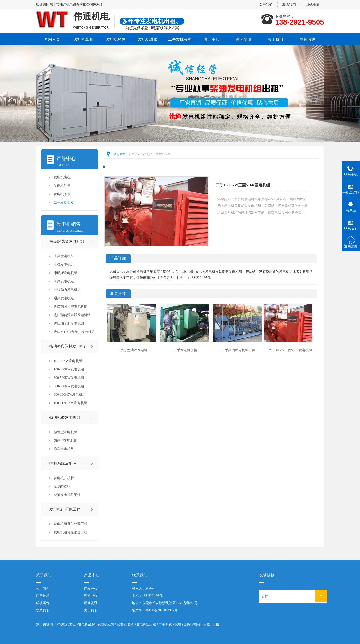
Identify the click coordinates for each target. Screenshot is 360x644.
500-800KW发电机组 (69, 386)
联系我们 (289, 5)
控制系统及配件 (63, 463)
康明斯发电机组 (66, 273)
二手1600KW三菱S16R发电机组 (288, 350)
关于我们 (266, 5)
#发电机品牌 (86, 624)
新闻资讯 (244, 39)
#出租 (215, 624)
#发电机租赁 (105, 624)
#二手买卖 (165, 624)
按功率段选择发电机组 (69, 346)
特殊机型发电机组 (65, 417)
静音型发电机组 (66, 432)
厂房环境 (43, 596)
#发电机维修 (124, 624)
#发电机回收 (182, 624)
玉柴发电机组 (64, 265)
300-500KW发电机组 (69, 378)
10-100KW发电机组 (68, 361)
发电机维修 (148, 39)
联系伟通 (307, 39)
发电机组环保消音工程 (71, 532)
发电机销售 (116, 39)
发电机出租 (84, 39)
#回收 (206, 624)
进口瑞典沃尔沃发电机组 (72, 315)
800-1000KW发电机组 (70, 395)
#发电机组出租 (145, 624)
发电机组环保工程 (65, 509)
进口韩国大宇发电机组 (71, 307)
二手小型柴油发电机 (132, 350)
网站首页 (52, 39)
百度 (265, 597)
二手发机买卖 (180, 39)
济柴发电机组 (64, 281)
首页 (132, 154)
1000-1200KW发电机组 (71, 403)
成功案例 (43, 603)
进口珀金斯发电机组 (69, 323)
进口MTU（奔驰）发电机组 (74, 332)
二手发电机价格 (185, 350)
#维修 (196, 624)
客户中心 (212, 39)
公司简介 (43, 589)
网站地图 (312, 5)
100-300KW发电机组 (69, 369)
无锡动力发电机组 (67, 290)
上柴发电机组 (64, 256)
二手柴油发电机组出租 (238, 350)
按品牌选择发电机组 (67, 241)
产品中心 (144, 154)
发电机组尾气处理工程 (71, 524)
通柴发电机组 (64, 298)
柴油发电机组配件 (67, 495)
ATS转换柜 (62, 486)
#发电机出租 (66, 624)
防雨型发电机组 (66, 441)
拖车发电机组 (64, 449)
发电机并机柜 (64, 478)
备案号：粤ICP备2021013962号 (155, 610)
